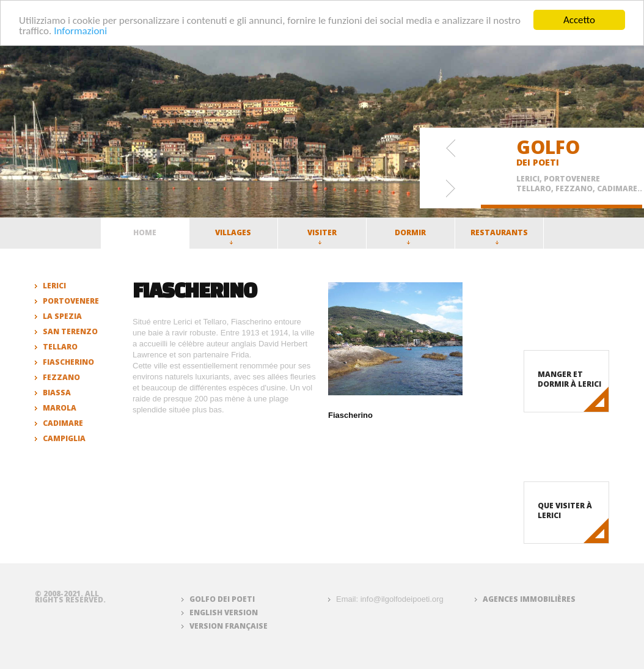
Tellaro (60, 347)
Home (145, 232)
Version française (229, 626)
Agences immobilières (529, 599)
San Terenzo (70, 331)
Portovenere (71, 301)
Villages (233, 236)
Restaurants (499, 236)
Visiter (322, 236)
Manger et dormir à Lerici (569, 379)
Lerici (54, 286)
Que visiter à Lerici (565, 510)
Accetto (579, 20)
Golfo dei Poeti (222, 599)
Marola (60, 408)
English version (224, 612)
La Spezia (62, 316)
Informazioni (80, 30)
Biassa (57, 393)
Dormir (410, 236)
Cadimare (63, 423)
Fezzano (61, 377)
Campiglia (64, 438)
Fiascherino (68, 362)
